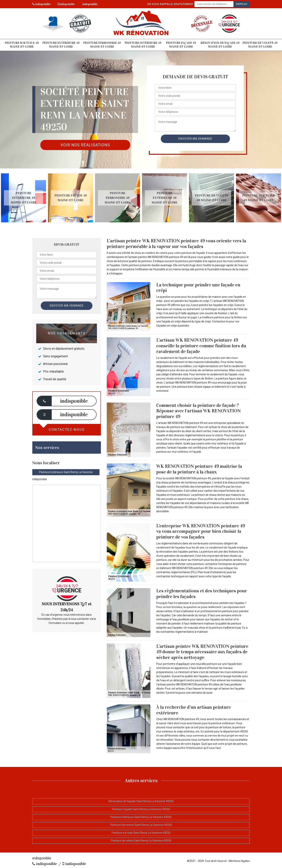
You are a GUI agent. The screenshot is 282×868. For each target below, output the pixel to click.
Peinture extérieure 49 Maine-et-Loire (61, 45)
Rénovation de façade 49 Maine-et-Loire (220, 45)
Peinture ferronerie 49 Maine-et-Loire (102, 45)
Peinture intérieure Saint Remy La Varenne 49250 (141, 817)
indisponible (42, 4)
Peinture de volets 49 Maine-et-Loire (260, 45)
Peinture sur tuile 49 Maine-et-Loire (22, 45)
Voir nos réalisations (85, 145)
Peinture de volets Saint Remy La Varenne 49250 (141, 841)
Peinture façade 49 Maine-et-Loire (181, 45)
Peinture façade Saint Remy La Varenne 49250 (141, 809)
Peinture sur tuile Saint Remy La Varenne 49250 (141, 833)
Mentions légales (239, 861)
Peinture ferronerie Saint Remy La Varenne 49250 (141, 825)
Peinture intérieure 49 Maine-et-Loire (143, 45)
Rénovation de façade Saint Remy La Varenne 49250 (141, 801)
